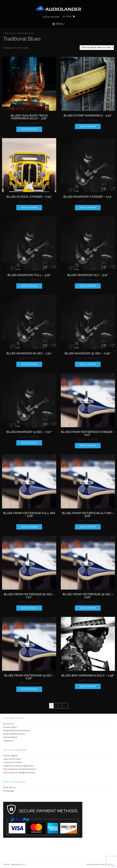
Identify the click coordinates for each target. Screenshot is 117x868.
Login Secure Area (12, 759)
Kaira (23, 864)
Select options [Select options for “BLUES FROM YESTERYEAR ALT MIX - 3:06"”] (88, 527)
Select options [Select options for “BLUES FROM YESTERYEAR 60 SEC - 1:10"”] (29, 608)
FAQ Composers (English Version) (19, 772)
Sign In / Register (51, 17)
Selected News (10, 737)
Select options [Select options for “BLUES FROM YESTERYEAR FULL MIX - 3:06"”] (29, 527)
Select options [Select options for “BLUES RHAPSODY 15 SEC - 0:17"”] (29, 443)
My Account (9, 724)
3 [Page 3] (60, 706)
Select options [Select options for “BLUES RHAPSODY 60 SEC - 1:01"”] (29, 364)
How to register (10, 755)
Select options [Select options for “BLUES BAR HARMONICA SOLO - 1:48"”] (88, 686)
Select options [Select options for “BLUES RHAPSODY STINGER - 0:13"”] (88, 207)
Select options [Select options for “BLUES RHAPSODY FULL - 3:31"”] (29, 286)
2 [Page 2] (56, 706)
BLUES (13, 33)
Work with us (9, 787)
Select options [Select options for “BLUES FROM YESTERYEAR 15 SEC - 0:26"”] (29, 689)
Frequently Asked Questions (17, 730)
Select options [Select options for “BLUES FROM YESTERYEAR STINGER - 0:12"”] (88, 446)
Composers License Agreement (18, 766)
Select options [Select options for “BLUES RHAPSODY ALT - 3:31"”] (88, 286)
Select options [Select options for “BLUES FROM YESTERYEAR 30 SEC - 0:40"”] (88, 608)
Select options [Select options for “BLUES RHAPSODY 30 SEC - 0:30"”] (88, 364)
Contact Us (8, 741)
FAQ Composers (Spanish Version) (20, 769)
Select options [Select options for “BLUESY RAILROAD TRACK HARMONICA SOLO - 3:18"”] (29, 129)
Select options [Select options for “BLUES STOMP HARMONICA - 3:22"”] (88, 126)
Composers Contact (13, 762)
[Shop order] (97, 48)
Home (6, 33)
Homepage (8, 791)
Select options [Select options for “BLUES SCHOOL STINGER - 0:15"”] (29, 207)
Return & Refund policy (14, 734)
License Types (10, 727)
